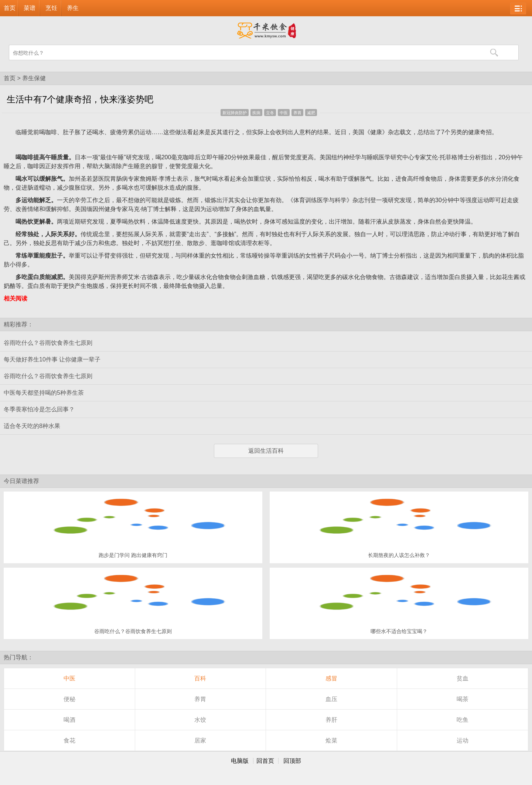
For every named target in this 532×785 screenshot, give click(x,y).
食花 (69, 740)
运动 (463, 740)
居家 (200, 740)
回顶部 (292, 761)
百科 (200, 678)
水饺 (200, 720)
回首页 (265, 761)
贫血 (463, 678)
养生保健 (34, 78)
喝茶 (463, 699)
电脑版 (240, 761)
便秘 (69, 699)
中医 (284, 113)
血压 (331, 699)
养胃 (297, 113)
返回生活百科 (266, 451)
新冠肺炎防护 (235, 113)
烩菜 (331, 740)
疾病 (256, 113)
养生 (73, 8)
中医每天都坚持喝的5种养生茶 (44, 393)
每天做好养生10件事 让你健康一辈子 (52, 359)
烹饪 (51, 8)
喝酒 (69, 720)
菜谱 (30, 8)
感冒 (331, 678)
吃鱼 (463, 720)
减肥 (311, 113)
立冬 (270, 113)
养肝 (331, 720)
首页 (10, 8)
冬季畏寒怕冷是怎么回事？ (39, 409)
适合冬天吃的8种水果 (32, 426)
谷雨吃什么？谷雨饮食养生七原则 (48, 343)
